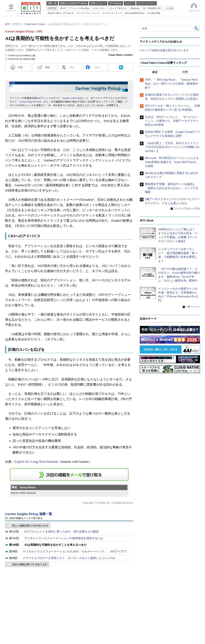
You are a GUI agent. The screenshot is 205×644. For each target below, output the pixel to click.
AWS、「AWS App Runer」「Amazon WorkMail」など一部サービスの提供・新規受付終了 (171, 84)
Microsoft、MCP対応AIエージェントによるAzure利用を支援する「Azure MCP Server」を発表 (172, 162)
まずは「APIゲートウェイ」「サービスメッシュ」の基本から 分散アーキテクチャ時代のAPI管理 (172, 121)
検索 (197, 28)
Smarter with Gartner (73, 98)
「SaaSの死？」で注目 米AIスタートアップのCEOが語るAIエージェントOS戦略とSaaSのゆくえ (172, 147)
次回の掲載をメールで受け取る (26, 518)
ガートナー (16, 98)
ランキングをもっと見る (187, 209)
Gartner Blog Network (30, 102)
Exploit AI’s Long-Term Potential (36, 462)
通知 (48, 67)
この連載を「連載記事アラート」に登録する (69, 475)
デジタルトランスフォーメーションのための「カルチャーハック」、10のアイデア (75, 551)
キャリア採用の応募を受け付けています (165, 50)
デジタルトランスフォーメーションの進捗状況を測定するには (64, 538)
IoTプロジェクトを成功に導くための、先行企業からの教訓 (61, 532)
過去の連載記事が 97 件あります (30, 564)
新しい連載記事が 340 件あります (30, 526)
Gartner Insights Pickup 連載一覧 (29, 514)
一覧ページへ (193, 307)
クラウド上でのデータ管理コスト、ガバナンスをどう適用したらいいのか (69, 558)
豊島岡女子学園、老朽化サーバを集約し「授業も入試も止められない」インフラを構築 (172, 188)
